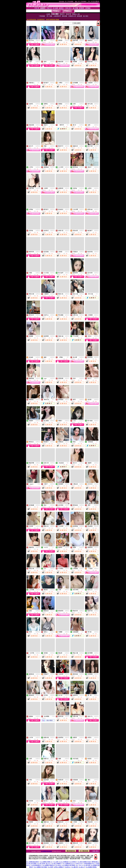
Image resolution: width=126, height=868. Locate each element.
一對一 (38, 83)
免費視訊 (38, 40)
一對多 (38, 484)
